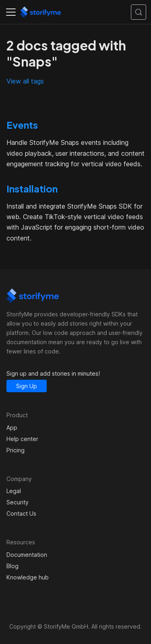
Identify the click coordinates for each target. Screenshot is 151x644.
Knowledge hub (28, 577)
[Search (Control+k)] (139, 12)
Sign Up (27, 386)
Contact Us (21, 513)
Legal (14, 491)
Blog (12, 566)
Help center (22, 439)
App (12, 428)
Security (18, 502)
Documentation (27, 555)
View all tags (25, 81)
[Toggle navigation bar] (11, 12)
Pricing (16, 450)
